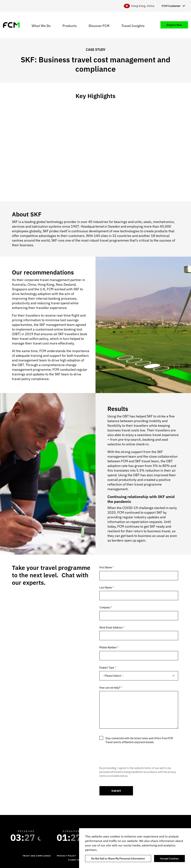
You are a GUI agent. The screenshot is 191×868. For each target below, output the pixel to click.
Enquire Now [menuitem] (174, 25)
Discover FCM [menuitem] (99, 26)
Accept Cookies (169, 859)
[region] (135, 848)
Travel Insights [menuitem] (133, 26)
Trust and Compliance (37, 856)
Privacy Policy (66, 856)
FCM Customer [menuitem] (171, 6)
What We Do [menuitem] (41, 26)
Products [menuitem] (70, 26)
